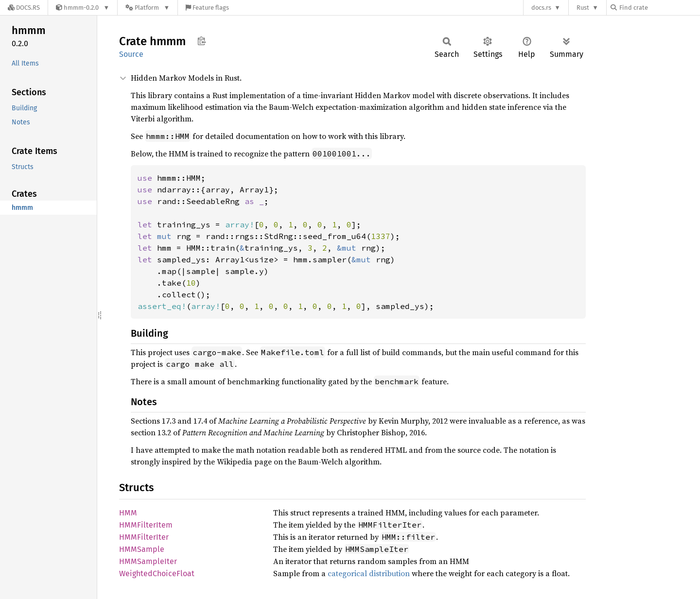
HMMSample (142, 549)
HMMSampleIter (148, 561)
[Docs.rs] (24, 8)
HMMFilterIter (144, 537)
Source (131, 54)
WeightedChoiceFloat (157, 573)
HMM (128, 513)
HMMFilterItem (146, 525)
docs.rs (541, 8)
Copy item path (201, 41)
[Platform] (148, 8)
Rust (583, 8)
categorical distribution (369, 573)
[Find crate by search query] (659, 8)
